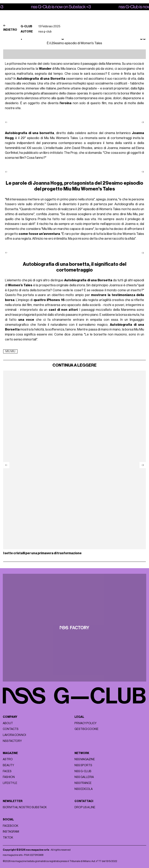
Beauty (8, 765)
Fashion (9, 777)
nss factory (12, 741)
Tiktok (8, 838)
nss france (83, 783)
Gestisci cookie (87, 729)
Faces (7, 771)
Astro (8, 759)
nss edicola (84, 789)
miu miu (10, 351)
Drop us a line (85, 807)
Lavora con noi (14, 735)
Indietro (10, 28)
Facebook (11, 826)
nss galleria (84, 777)
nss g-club (45, 32)
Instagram (11, 832)
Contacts (11, 729)
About (8, 723)
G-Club (26, 26)
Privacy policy (86, 723)
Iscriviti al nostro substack (25, 807)
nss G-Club (83, 771)
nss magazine (85, 759)
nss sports (83, 765)
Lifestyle (10, 783)
